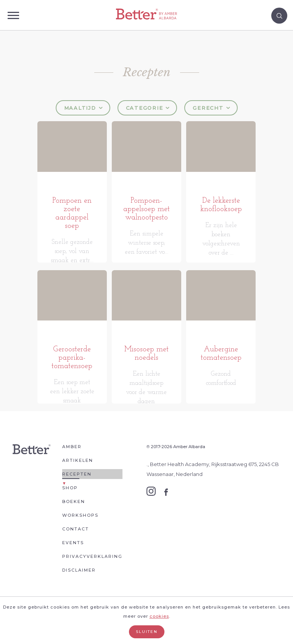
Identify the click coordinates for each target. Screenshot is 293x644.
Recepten (77, 505)
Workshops (80, 546)
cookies (159, 616)
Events (73, 574)
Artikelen (78, 491)
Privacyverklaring (92, 587)
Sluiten (147, 632)
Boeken (74, 532)
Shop (70, 519)
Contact (76, 560)
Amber (72, 477)
